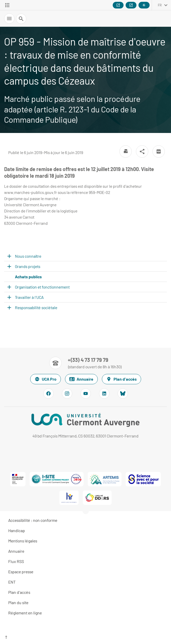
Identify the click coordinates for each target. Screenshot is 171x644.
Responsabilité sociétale (36, 307)
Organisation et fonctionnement (42, 287)
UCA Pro (46, 379)
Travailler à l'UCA (29, 297)
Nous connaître (28, 256)
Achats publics (28, 277)
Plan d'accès (121, 379)
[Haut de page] (86, 638)
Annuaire (81, 379)
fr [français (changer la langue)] (160, 5)
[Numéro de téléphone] (86, 363)
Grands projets (28, 266)
